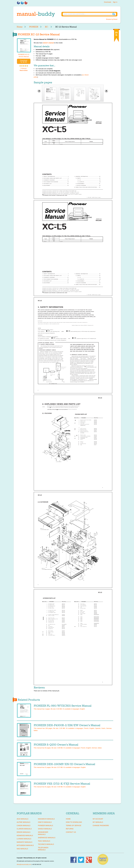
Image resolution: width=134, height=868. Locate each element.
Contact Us (71, 832)
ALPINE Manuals (24, 822)
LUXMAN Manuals (24, 839)
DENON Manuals (24, 832)
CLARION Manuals (24, 829)
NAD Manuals (22, 849)
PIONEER (34, 27)
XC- (47, 27)
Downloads (108, 2)
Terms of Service (74, 825)
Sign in (115, 2)
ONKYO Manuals (45, 822)
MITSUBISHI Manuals (25, 845)
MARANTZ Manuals (25, 842)
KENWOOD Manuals (25, 835)
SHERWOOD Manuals (47, 838)
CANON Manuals (24, 825)
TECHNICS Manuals (46, 844)
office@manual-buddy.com (24, 864)
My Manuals (98, 822)
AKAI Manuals (23, 819)
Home (20, 27)
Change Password (101, 825)
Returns (70, 829)
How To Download (74, 822)
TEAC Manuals (44, 841)
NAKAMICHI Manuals (46, 819)
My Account (98, 819)
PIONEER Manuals (46, 825)
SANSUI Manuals (45, 829)
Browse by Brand (112, 19)
